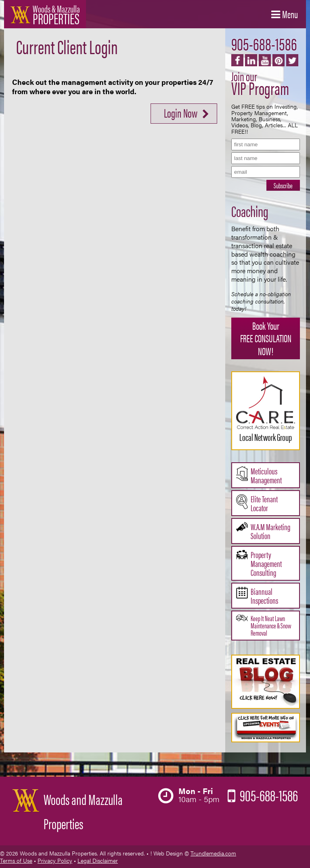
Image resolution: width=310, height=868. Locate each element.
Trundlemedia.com (213, 853)
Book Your (266, 338)
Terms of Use (16, 860)
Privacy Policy (55, 860)
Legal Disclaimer (98, 860)
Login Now (181, 113)
